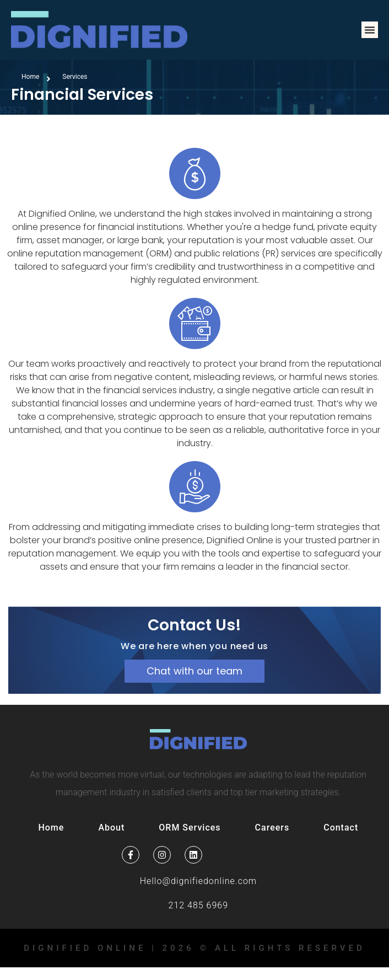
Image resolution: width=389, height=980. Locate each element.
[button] (370, 30)
